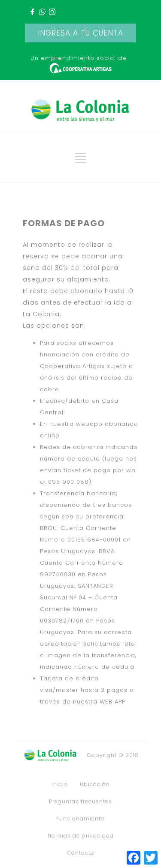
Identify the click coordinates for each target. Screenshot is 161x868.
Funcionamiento (80, 819)
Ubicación (95, 784)
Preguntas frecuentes (80, 802)
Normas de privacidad (81, 836)
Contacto (81, 853)
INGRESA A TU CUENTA (80, 33)
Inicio (60, 784)
